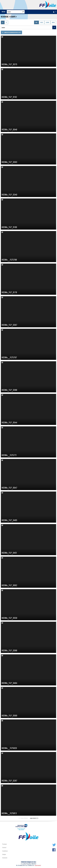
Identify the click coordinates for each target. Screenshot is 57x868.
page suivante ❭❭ (34, 818)
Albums (47, 23)
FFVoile (48, 4)
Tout (36, 23)
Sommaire (5, 858)
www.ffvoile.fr (38, 865)
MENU (4, 12)
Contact (4, 847)
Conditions (5, 851)
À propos (5, 844)
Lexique (4, 854)
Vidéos (42, 23)
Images (53, 23)
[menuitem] (54, 12)
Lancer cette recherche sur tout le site (11, 33)
